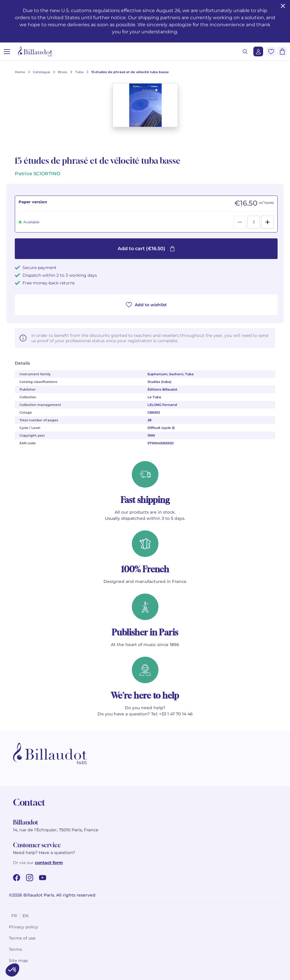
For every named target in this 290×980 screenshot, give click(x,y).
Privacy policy (24, 927)
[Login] (258, 51)
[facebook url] (17, 878)
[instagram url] (30, 878)
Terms (15, 949)
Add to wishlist (146, 305)
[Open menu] (7, 51)
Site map (18, 961)
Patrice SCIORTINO (38, 174)
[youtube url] (43, 878)
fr (14, 916)
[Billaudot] (35, 51)
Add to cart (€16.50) (146, 249)
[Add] (268, 222)
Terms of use (22, 938)
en (25, 916)
